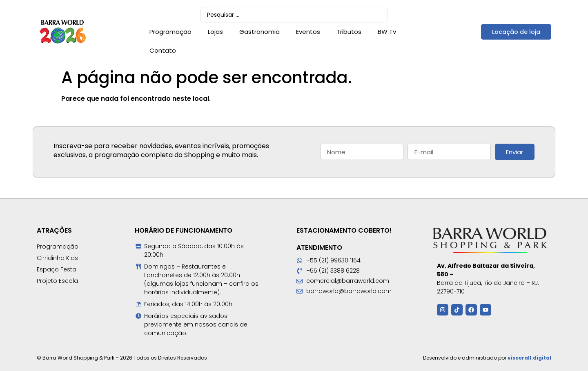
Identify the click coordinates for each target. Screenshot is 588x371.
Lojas (215, 32)
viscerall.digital (529, 358)
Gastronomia (259, 32)
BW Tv (387, 32)
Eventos (308, 32)
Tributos (349, 32)
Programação (170, 32)
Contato (163, 50)
